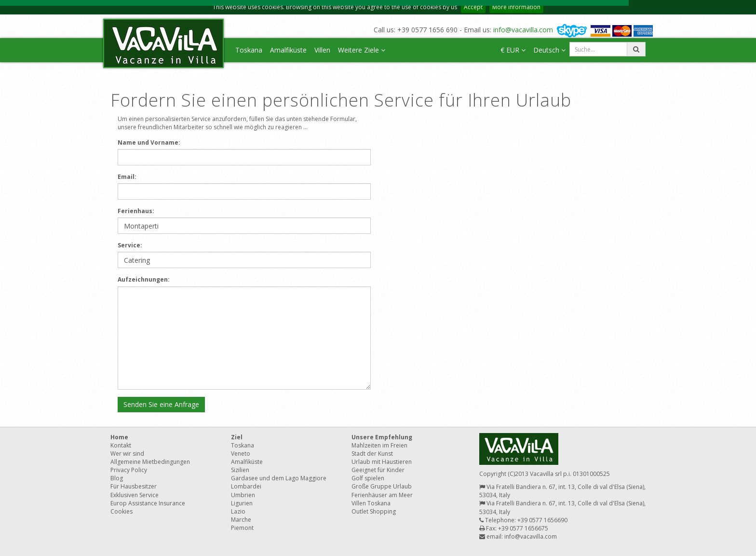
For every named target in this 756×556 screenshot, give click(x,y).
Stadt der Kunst (372, 454)
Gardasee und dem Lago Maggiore (279, 478)
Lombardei (246, 486)
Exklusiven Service (135, 495)
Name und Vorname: (149, 142)
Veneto (241, 454)
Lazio (238, 511)
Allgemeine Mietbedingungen (150, 462)
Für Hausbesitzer (134, 486)
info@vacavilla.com (523, 30)
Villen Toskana (371, 503)
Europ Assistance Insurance (148, 503)
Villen (322, 50)
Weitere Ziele (362, 50)
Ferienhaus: (136, 211)
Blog (117, 478)
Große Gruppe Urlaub (382, 486)
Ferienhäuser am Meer (382, 495)
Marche (241, 520)
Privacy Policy (129, 470)
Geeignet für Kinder (378, 470)
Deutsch (549, 50)
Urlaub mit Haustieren (382, 462)
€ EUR (513, 50)
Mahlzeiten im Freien (379, 445)
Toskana (249, 50)
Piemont (242, 528)
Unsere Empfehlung (382, 437)
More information (516, 7)
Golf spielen (368, 478)
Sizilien (240, 470)
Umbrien (243, 495)
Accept (473, 7)
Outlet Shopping (374, 511)
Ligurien (242, 503)
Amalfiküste (288, 50)
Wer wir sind (127, 454)
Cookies (121, 511)
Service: (130, 245)
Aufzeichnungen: (144, 279)
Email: (127, 177)
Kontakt (121, 445)
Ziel (237, 437)
